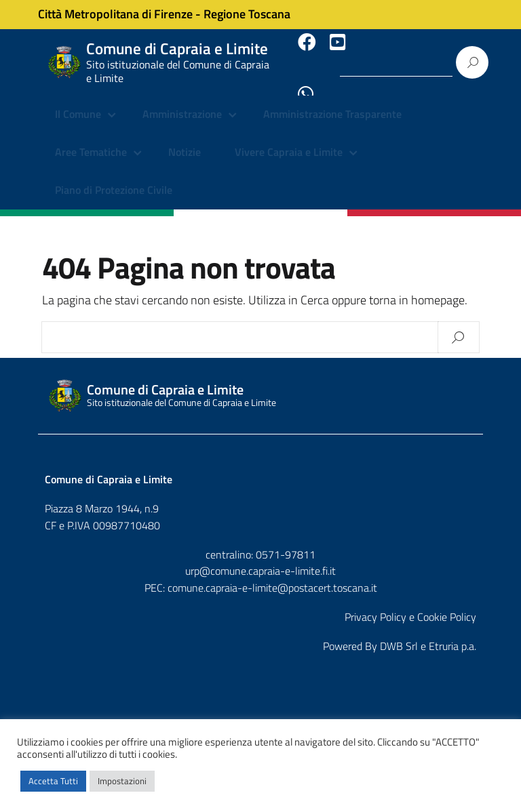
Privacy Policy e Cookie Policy (410, 604)
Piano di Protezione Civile (114, 176)
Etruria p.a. (452, 633)
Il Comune (78, 102)
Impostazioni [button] (122, 781)
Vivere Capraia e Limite (289, 139)
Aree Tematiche (91, 139)
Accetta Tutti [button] (53, 781)
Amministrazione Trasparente (332, 102)
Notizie (185, 139)
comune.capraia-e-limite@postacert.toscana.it (272, 575)
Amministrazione (182, 102)
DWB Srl (399, 633)
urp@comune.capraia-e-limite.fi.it (260, 558)
